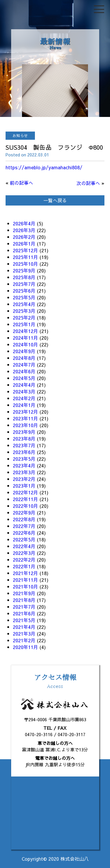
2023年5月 (24, 459)
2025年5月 (24, 297)
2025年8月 (24, 277)
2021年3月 (24, 634)
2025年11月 (26, 257)
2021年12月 (26, 573)
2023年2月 (24, 479)
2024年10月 (26, 344)
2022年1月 (24, 566)
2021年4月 (24, 627)
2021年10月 (26, 586)
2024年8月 (24, 358)
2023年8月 (24, 439)
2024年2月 (24, 398)
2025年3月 (24, 311)
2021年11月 (26, 580)
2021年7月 (24, 607)
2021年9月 (24, 593)
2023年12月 (26, 412)
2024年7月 (24, 365)
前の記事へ (21, 183)
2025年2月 (24, 317)
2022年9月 (24, 512)
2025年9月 (24, 270)
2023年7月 (24, 445)
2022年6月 (24, 533)
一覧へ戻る (55, 200)
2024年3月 (24, 391)
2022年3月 (24, 553)
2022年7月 (24, 526)
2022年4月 (24, 546)
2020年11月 (26, 647)
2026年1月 (24, 244)
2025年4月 (24, 304)
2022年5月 (24, 539)
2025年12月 (26, 250)
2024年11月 (26, 338)
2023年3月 (24, 472)
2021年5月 (24, 620)
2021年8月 (24, 600)
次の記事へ (88, 183)
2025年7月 (24, 284)
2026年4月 (24, 223)
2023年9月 (24, 432)
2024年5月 (24, 378)
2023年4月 (24, 465)
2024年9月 (24, 351)
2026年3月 (24, 230)
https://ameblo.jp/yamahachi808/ (44, 167)
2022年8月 (24, 519)
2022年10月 (26, 506)
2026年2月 (24, 237)
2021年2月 (24, 640)
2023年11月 (26, 418)
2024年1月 (24, 405)
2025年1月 (24, 324)
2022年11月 (26, 499)
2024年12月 (26, 331)
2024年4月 (24, 385)
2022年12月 (26, 492)
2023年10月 (26, 425)
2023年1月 (24, 486)
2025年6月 (24, 291)
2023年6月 (24, 452)
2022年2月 (24, 560)
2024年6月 (24, 371)
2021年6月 (24, 613)
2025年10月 (26, 264)
